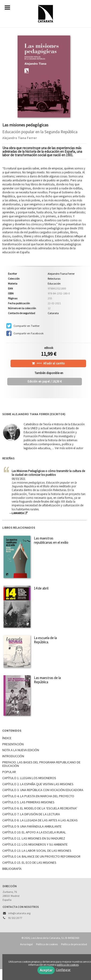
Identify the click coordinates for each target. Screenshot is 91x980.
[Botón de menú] (9, 8)
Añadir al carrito (51, 363)
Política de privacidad (74, 944)
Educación (54, 283)
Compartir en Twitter (23, 326)
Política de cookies (47, 944)
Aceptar (46, 970)
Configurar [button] (63, 970)
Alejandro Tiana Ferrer (20, 138)
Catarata (53, 313)
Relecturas (54, 279)
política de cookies (68, 965)
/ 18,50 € (45, 381)
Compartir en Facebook (25, 333)
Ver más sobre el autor (69, 448)
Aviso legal (26, 944)
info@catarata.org (19, 913)
